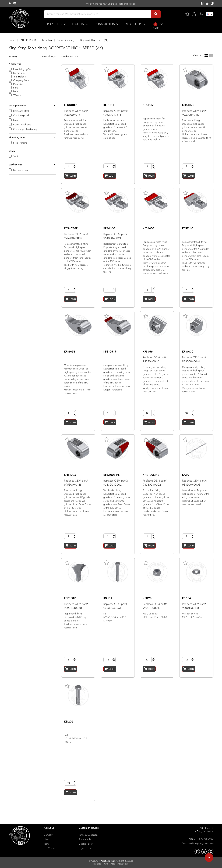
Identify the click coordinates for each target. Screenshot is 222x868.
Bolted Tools (19, 73)
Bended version (21, 170)
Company (49, 835)
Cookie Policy (86, 844)
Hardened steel (21, 111)
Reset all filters (49, 56)
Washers (18, 95)
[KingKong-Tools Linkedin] (211, 3)
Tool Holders (20, 77)
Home (12, 40)
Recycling (47, 40)
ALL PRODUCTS (29, 40)
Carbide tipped (21, 115)
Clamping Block (21, 80)
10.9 (16, 156)
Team (46, 844)
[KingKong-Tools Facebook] (201, 3)
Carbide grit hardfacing (25, 129)
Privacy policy (86, 839)
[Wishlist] (189, 14)
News (47, 839)
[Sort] (82, 56)
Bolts (16, 88)
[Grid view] (206, 55)
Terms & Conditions (89, 835)
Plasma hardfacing (22, 124)
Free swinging (20, 143)
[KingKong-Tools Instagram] (207, 3)
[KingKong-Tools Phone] (11, 3)
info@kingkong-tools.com (201, 843)
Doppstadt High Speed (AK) (94, 40)
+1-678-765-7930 (205, 839)
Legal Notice (85, 848)
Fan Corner (50, 848)
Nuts (16, 91)
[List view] (211, 55)
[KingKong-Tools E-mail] (16, 3)
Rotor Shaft (19, 84)
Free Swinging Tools (23, 69)
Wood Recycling (66, 40)
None (16, 120)
